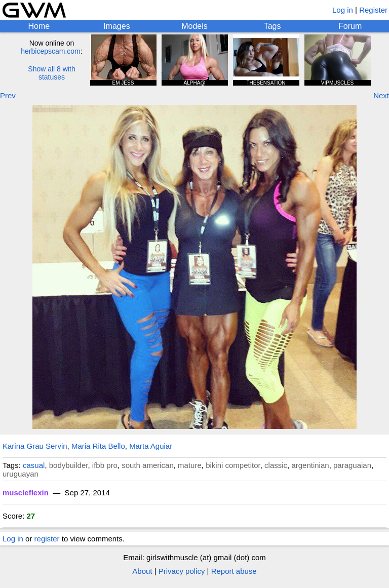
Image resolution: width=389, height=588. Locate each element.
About (142, 571)
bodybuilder (69, 465)
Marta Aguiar (151, 446)
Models (194, 26)
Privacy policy (182, 571)
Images (116, 26)
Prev (8, 95)
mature (190, 465)
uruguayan (21, 474)
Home (39, 26)
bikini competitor (233, 465)
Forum (350, 26)
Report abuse (234, 571)
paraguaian (352, 465)
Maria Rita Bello (98, 446)
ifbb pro (105, 465)
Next (381, 95)
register (47, 539)
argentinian (310, 465)
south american (148, 465)
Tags (273, 26)
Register (373, 10)
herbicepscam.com (51, 51)
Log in (343, 10)
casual (34, 465)
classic (276, 465)
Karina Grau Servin (35, 446)
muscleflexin (26, 493)
